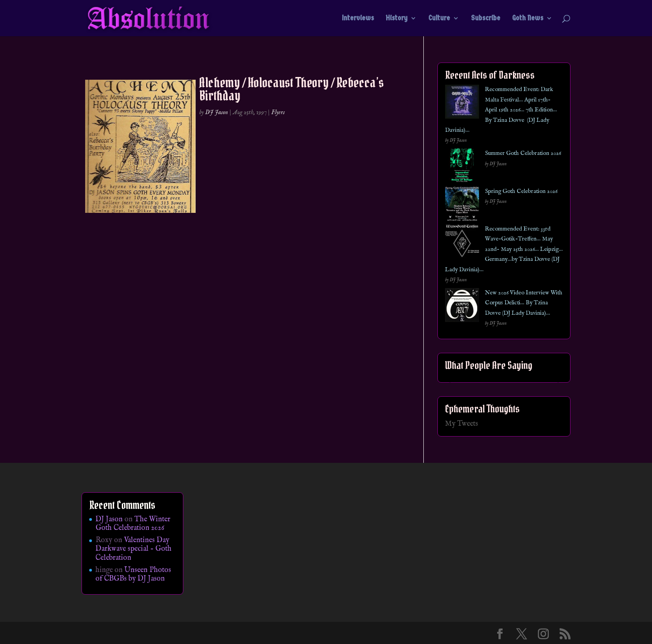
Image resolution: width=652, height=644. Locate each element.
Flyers (278, 112)
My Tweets (462, 424)
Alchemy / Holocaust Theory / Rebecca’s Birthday (292, 89)
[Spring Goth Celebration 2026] (462, 205)
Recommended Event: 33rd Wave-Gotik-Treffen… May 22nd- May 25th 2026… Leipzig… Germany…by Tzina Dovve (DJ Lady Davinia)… (504, 249)
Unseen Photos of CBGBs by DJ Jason (133, 574)
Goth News (528, 19)
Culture (439, 19)
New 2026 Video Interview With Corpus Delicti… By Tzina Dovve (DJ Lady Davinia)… (524, 303)
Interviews (358, 19)
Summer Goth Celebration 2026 (523, 153)
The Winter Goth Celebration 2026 (133, 524)
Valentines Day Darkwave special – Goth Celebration (134, 549)
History (397, 19)
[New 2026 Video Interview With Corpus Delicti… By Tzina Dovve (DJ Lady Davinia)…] (462, 307)
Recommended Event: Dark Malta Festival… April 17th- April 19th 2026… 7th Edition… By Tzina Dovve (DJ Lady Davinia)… (501, 110)
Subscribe (486, 19)
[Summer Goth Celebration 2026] (462, 167)
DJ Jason (217, 112)
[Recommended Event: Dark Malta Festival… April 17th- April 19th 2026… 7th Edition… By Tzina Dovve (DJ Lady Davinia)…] (462, 103)
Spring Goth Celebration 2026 (521, 191)
